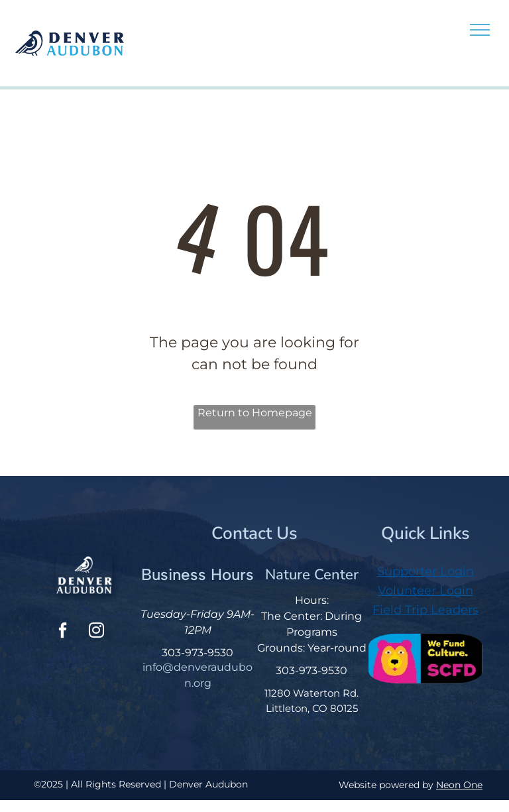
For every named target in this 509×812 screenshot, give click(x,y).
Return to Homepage (255, 413)
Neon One (459, 785)
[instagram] (96, 632)
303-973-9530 (198, 653)
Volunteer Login (425, 591)
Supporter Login (425, 571)
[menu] (480, 30)
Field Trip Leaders (425, 610)
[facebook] (62, 632)
